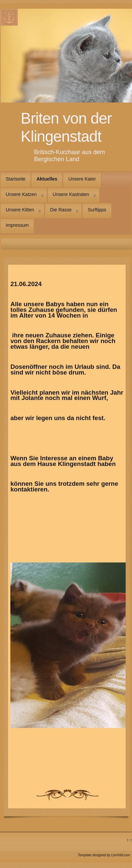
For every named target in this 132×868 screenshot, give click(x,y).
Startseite (16, 179)
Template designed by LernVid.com (104, 855)
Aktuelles (47, 179)
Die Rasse (61, 210)
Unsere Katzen (21, 194)
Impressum (17, 225)
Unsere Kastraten (71, 194)
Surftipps (97, 210)
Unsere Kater (82, 179)
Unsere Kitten (20, 210)
